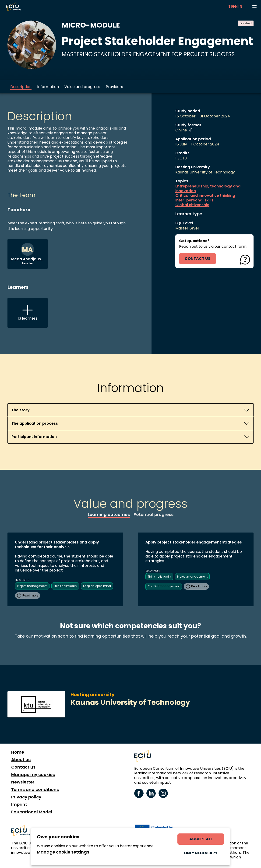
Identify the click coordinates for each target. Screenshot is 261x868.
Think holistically (65, 586)
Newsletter (23, 782)
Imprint (19, 804)
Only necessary (201, 853)
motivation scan (51, 636)
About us (21, 760)
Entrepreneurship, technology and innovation (208, 189)
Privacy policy (26, 797)
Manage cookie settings (63, 852)
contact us (198, 259)
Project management (32, 586)
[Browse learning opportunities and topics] (254, 7)
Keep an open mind (97, 586)
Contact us (23, 767)
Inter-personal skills (194, 200)
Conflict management (164, 586)
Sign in (235, 6)
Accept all (201, 839)
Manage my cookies (33, 775)
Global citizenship (192, 205)
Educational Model (32, 812)
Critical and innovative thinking (205, 196)
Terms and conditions (35, 790)
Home (18, 752)
